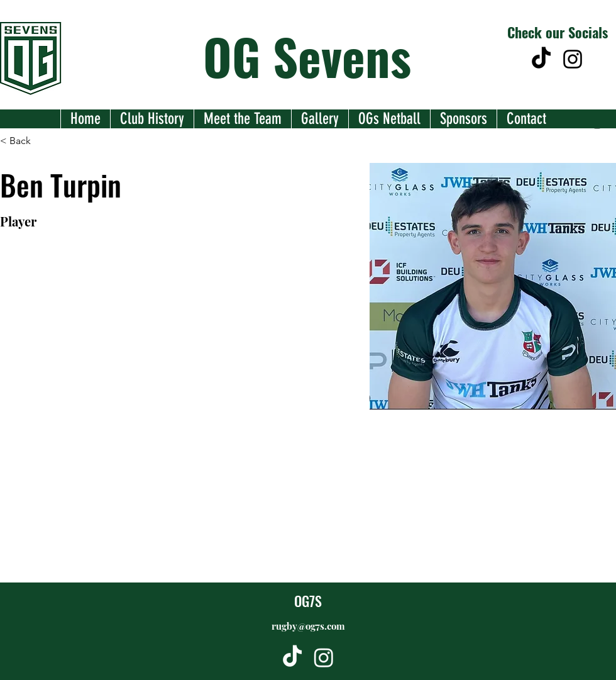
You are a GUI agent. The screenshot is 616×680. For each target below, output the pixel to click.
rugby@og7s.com (308, 626)
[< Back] (25, 141)
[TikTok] (541, 59)
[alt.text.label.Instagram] (573, 59)
